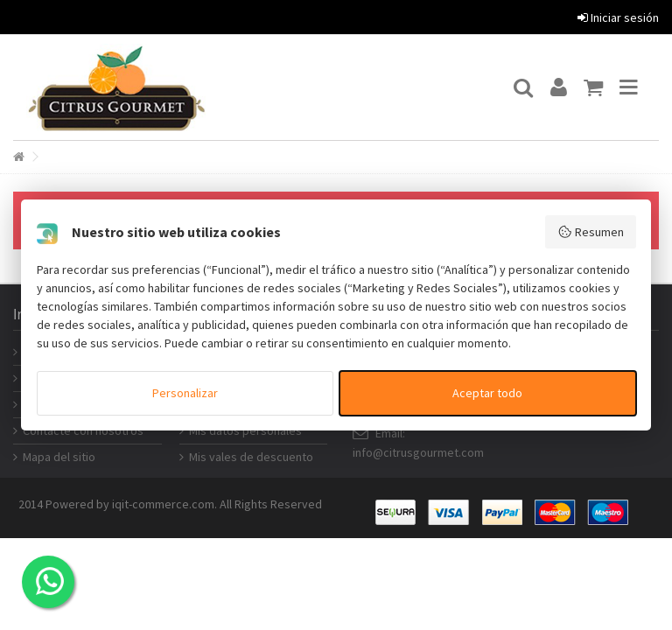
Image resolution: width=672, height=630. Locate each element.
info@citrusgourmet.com (418, 452)
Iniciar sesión (618, 17)
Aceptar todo (487, 393)
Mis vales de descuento (251, 457)
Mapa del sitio (59, 457)
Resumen (591, 232)
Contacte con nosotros (83, 430)
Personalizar (185, 393)
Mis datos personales (245, 430)
